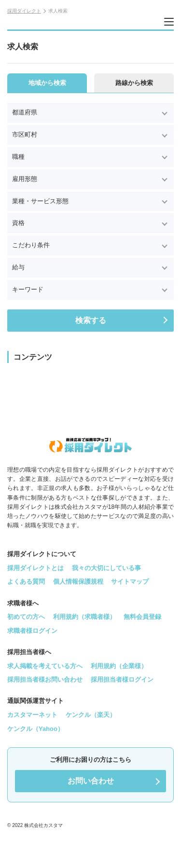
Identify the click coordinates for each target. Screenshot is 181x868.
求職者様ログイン (32, 631)
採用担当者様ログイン (122, 679)
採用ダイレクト (24, 11)
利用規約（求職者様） (84, 617)
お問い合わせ (91, 781)
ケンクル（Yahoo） (35, 729)
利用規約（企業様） (119, 666)
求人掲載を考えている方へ (45, 666)
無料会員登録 (142, 617)
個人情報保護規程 (78, 581)
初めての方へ (26, 617)
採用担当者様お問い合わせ (45, 679)
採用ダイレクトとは (35, 568)
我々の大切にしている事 (106, 568)
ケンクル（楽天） (91, 715)
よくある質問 (26, 581)
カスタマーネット (32, 715)
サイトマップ (130, 581)
